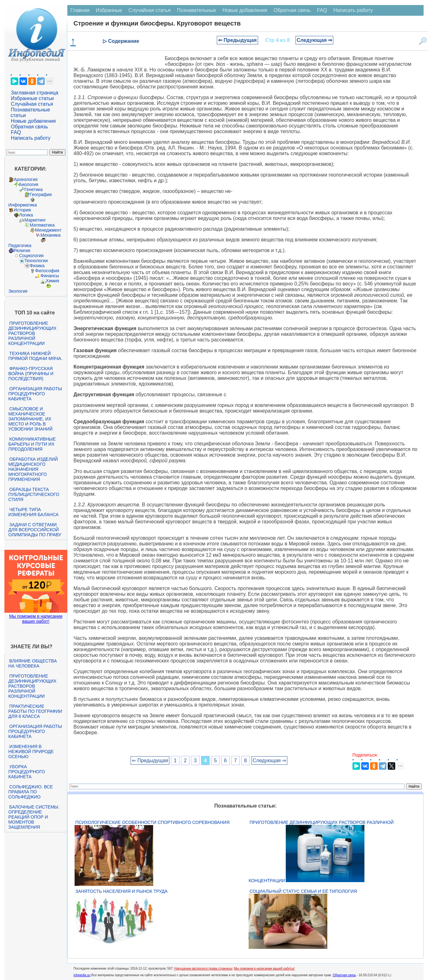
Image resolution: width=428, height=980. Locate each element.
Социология (31, 256)
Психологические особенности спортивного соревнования (153, 822)
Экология (18, 291)
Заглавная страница (35, 93)
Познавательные (197, 10)
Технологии (36, 261)
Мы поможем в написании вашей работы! (264, 969)
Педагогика (20, 245)
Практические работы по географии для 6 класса (35, 711)
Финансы (50, 276)
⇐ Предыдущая (237, 40)
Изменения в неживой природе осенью (31, 752)
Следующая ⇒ (315, 40)
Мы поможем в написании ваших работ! (36, 619)
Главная (80, 10)
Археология (26, 179)
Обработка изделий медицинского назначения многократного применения (33, 469)
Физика (37, 266)
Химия (53, 281)
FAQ (16, 132)
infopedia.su (82, 975)
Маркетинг (35, 220)
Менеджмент (48, 230)
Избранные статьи (32, 98)
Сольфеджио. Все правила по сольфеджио (31, 792)
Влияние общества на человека (33, 663)
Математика (42, 225)
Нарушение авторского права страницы (203, 969)
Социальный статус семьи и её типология (303, 891)
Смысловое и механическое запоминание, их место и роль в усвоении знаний (31, 419)
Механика (51, 235)
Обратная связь (30, 127)
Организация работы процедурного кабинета (35, 394)
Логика (26, 215)
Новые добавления (34, 121)
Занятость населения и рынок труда (122, 891)
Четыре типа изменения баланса (34, 512)
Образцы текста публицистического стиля (34, 494)
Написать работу (31, 138)
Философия (47, 271)
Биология (29, 184)
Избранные (109, 10)
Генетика (34, 189)
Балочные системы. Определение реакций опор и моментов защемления (34, 817)
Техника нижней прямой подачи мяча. (36, 356)
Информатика (23, 205)
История (22, 210)
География (41, 194)
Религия (22, 251)
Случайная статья (32, 104)
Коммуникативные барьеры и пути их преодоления (32, 444)
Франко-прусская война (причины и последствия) (31, 374)
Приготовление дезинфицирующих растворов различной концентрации (33, 333)
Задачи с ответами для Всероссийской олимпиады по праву (35, 530)
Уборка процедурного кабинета (27, 772)
